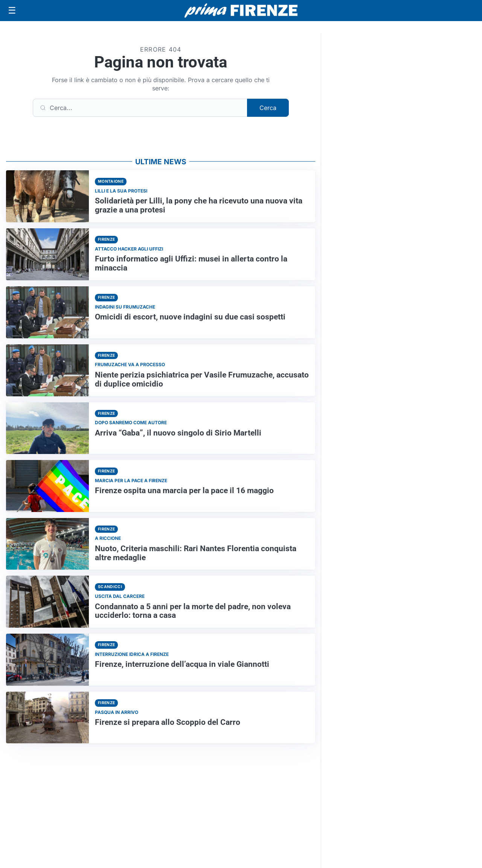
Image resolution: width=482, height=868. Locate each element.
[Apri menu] (12, 11)
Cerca (268, 108)
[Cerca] (140, 108)
